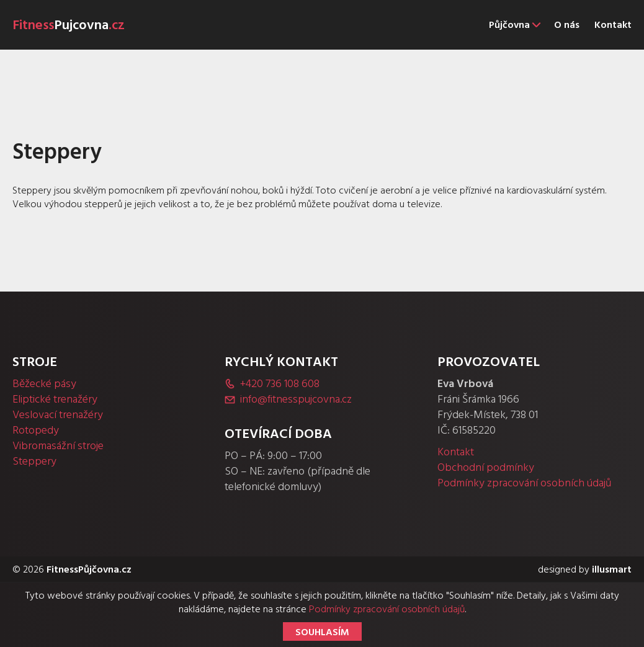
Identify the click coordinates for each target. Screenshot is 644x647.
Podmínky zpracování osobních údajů (525, 483)
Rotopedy (36, 430)
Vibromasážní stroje (58, 446)
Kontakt (456, 452)
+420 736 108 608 (280, 384)
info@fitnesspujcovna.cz (296, 399)
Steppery (34, 461)
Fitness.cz (69, 25)
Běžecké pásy (44, 384)
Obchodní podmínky (486, 467)
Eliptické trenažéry (55, 399)
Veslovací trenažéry (58, 415)
